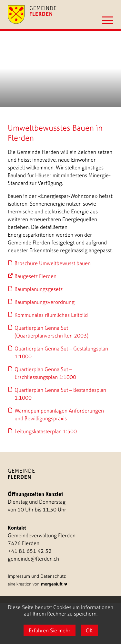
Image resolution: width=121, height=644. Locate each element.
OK (89, 630)
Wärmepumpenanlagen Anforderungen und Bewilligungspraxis (59, 414)
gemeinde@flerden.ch (33, 559)
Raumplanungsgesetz (39, 289)
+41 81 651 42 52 (30, 551)
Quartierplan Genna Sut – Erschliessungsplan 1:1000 (45, 373)
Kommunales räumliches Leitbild (51, 315)
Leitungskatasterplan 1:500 (46, 431)
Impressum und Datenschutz (37, 576)
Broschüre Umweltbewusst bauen (53, 263)
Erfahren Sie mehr (50, 630)
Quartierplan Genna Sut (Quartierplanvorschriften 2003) (51, 332)
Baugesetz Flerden (35, 276)
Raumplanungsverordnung (45, 302)
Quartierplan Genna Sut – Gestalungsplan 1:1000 (61, 352)
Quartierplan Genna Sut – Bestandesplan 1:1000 (60, 394)
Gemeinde (21, 474)
